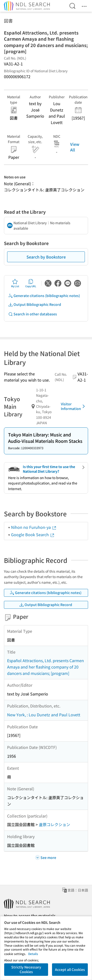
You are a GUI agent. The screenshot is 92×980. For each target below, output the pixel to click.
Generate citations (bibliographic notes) (44, 296)
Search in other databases (33, 314)
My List (15, 283)
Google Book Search (33, 534)
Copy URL (31, 283)
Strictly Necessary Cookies (26, 969)
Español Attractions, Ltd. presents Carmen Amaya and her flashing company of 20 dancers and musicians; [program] (46, 667)
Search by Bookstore (46, 257)
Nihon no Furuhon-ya (34, 527)
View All (75, 147)
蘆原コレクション (54, 824)
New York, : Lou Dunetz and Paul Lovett (44, 715)
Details (33, 954)
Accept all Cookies (70, 969)
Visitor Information (74, 406)
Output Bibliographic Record (35, 304)
